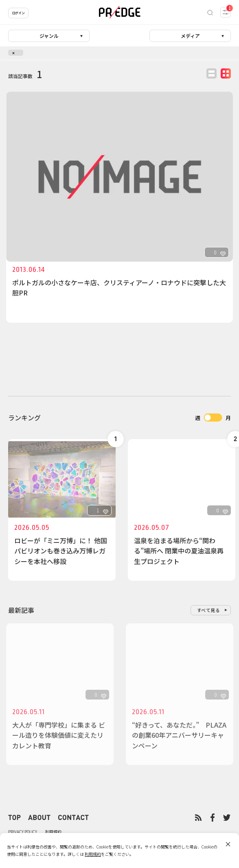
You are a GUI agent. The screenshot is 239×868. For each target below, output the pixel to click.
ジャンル (49, 36)
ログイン (18, 13)
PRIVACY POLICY (23, 832)
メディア (190, 36)
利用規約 (53, 832)
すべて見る (209, 610)
